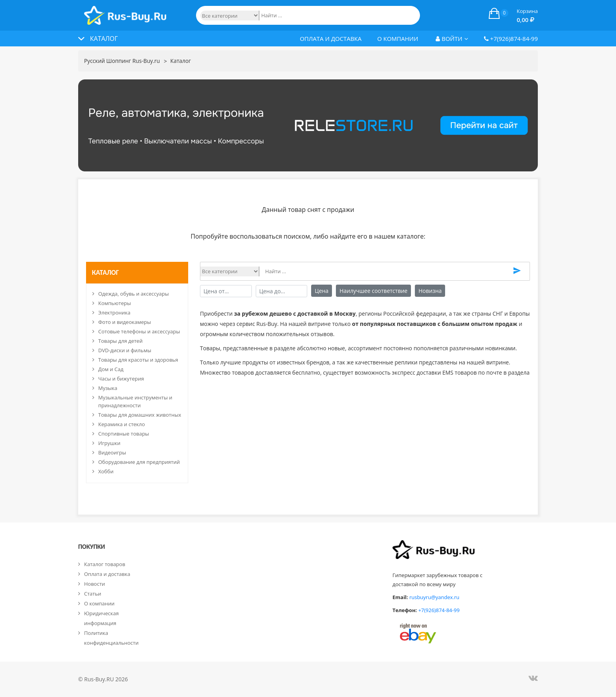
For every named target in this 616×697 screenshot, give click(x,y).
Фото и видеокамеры (125, 322)
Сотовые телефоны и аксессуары (139, 331)
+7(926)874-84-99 (511, 39)
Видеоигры (112, 452)
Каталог (182, 61)
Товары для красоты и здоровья (138, 360)
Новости (94, 584)
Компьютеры (115, 303)
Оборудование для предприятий (139, 462)
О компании (398, 39)
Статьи (93, 594)
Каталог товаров (105, 564)
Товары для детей (120, 341)
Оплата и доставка (331, 39)
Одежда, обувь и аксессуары (134, 294)
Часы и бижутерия (121, 379)
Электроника (114, 313)
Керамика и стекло (122, 424)
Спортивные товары (124, 434)
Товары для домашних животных (140, 415)
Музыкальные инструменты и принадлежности (135, 401)
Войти (452, 39)
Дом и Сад (111, 369)
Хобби (106, 471)
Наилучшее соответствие (373, 291)
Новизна (430, 291)
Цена (322, 291)
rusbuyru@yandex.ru (434, 597)
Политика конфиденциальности (111, 638)
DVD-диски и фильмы (125, 350)
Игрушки (109, 443)
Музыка (108, 388)
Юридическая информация (101, 618)
